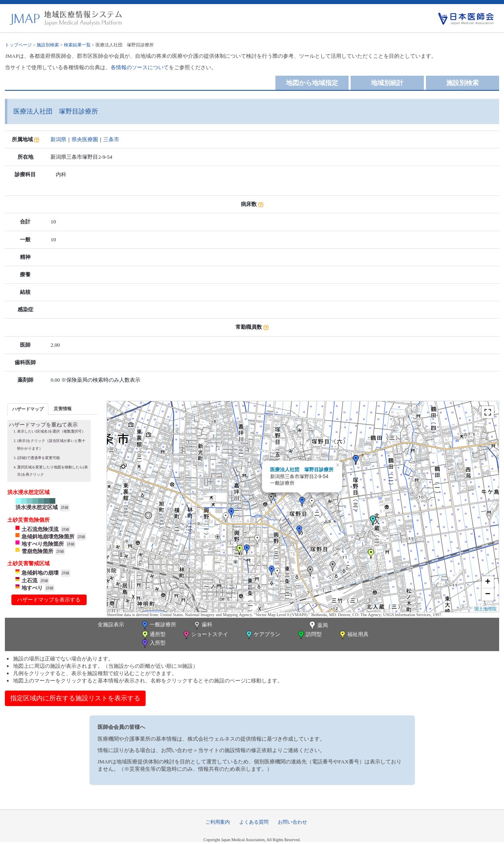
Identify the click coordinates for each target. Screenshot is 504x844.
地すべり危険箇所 (43, 544)
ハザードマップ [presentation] (28, 409)
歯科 (202, 625)
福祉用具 (353, 635)
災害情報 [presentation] (63, 409)
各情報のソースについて (140, 67)
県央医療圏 (85, 139)
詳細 (65, 507)
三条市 (111, 139)
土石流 (29, 581)
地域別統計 (387, 83)
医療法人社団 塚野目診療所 (302, 470)
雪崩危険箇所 (37, 551)
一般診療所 (158, 625)
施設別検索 (48, 45)
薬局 (318, 626)
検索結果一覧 (77, 45)
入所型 (153, 644)
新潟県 (58, 139)
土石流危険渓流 (40, 529)
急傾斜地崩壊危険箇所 (48, 537)
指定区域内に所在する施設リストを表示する (75, 698)
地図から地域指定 (312, 83)
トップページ (18, 45)
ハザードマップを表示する (49, 600)
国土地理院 (485, 609)
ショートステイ (205, 635)
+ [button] (488, 582)
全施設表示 (111, 624)
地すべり (32, 588)
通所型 (153, 635)
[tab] (28, 409)
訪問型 (309, 635)
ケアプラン (262, 635)
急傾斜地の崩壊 (40, 573)
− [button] (488, 595)
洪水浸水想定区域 (37, 507)
